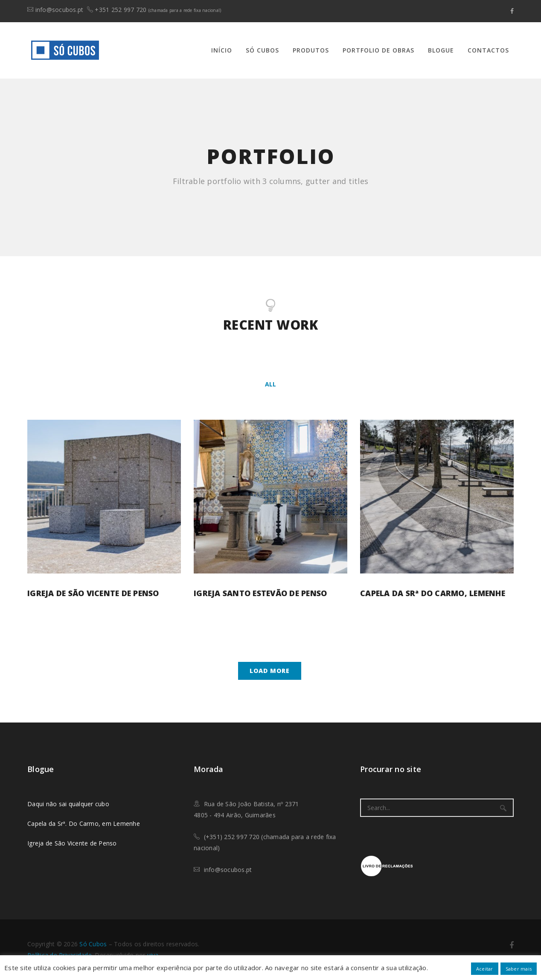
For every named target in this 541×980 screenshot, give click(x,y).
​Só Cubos (93, 944)
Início (222, 50)
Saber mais (519, 969)
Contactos (488, 50)
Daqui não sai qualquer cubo (68, 804)
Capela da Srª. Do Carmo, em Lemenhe (84, 823)
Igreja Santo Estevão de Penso (260, 593)
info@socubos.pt (60, 10)
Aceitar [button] (485, 969)
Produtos (311, 50)
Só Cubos (262, 50)
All (271, 384)
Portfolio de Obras (378, 50)
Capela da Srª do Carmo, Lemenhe (433, 593)
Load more (270, 671)
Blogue (441, 50)
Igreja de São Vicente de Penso (93, 593)
